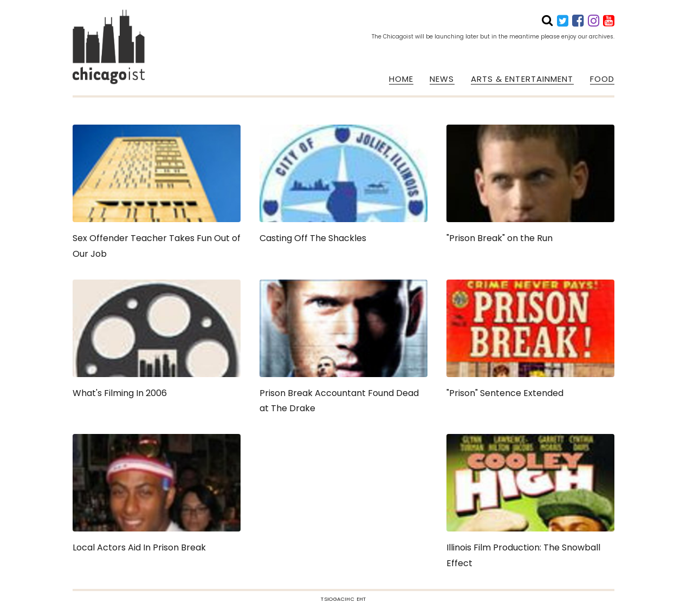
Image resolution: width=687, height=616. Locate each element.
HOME (401, 79)
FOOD (602, 79)
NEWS (442, 79)
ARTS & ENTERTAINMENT (522, 79)
